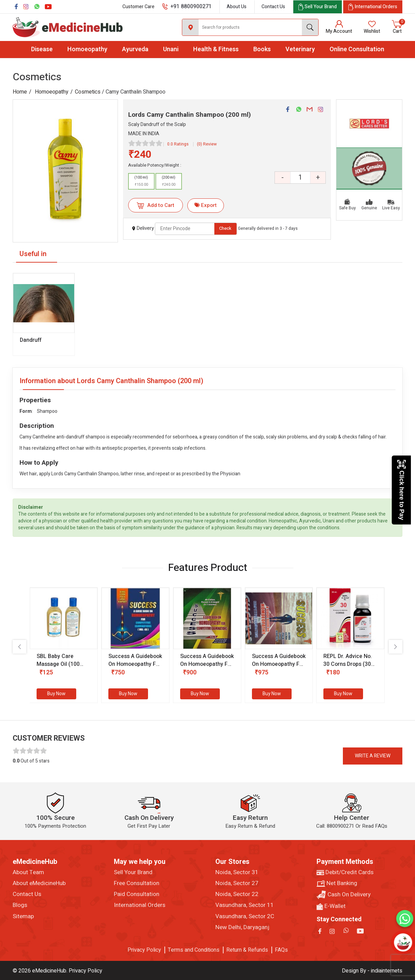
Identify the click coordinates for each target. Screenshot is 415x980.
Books (262, 49)
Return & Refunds (247, 950)
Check (225, 228)
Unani (171, 49)
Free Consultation (137, 883)
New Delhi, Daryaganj (242, 927)
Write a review (373, 756)
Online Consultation (357, 49)
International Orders (140, 905)
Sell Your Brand (133, 872)
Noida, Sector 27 (237, 883)
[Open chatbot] (403, 943)
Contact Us (273, 7)
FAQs (281, 950)
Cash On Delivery (344, 895)
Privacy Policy (144, 950)
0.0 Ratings (178, 144)
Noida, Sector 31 (237, 872)
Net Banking (337, 883)
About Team (28, 872)
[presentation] (19, 647)
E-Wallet (331, 906)
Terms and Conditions (194, 950)
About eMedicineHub (39, 883)
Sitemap (23, 916)
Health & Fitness (216, 49)
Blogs (20, 905)
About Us (237, 7)
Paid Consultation (137, 894)
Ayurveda (135, 49)
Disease (42, 49)
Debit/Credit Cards (345, 872)
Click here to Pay (401, 490)
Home (20, 92)
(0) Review (207, 144)
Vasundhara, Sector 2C (245, 916)
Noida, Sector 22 (237, 894)
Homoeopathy (87, 49)
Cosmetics (88, 92)
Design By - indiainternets (372, 971)
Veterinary (300, 49)
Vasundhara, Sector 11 (245, 905)
